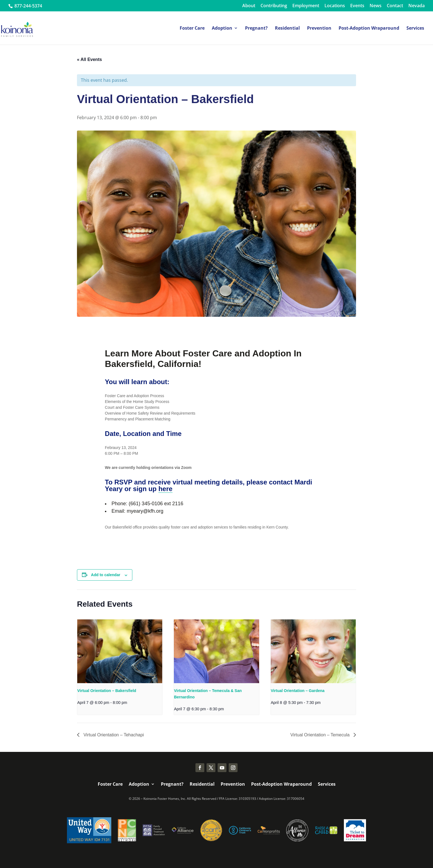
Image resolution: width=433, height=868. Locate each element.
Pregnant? (256, 29)
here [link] (165, 489)
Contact (395, 6)
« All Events (89, 59)
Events (357, 6)
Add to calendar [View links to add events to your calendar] (106, 575)
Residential (287, 29)
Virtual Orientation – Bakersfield (107, 691)
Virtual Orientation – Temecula (321, 735)
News (376, 6)
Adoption (222, 29)
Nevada (417, 6)
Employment (306, 6)
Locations (335, 6)
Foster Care (192, 29)
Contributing (274, 6)
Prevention (319, 29)
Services (415, 29)
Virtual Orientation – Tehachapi (113, 735)
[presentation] (120, 651)
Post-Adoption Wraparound (369, 29)
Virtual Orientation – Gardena (298, 691)
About (249, 6)
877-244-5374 (28, 6)
